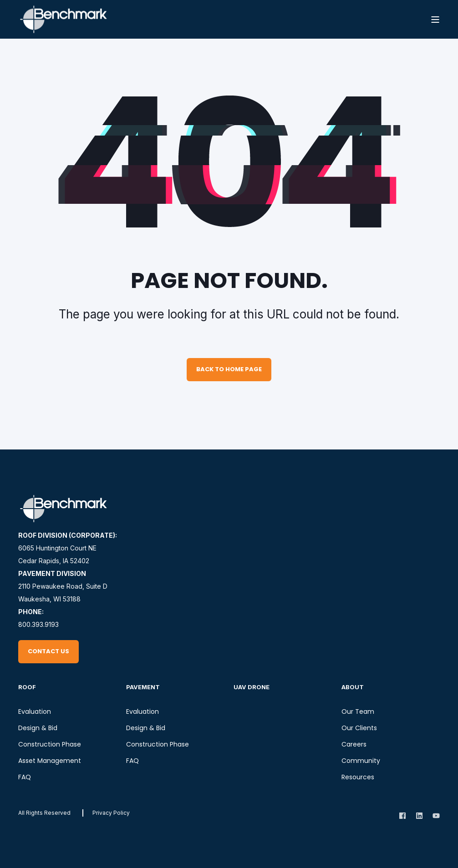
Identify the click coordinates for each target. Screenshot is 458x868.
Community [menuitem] (361, 761)
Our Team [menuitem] (358, 712)
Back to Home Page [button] (229, 369)
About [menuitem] (353, 687)
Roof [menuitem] (27, 687)
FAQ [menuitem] (25, 777)
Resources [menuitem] (358, 777)
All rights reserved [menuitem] (44, 813)
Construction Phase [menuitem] (50, 744)
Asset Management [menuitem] (50, 761)
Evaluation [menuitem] (35, 712)
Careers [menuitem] (354, 744)
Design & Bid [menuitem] (38, 728)
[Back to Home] (64, 19)
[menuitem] (111, 813)
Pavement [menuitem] (143, 687)
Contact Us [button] (48, 651)
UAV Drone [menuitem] (252, 687)
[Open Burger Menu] (435, 20)
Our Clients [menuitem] (359, 728)
